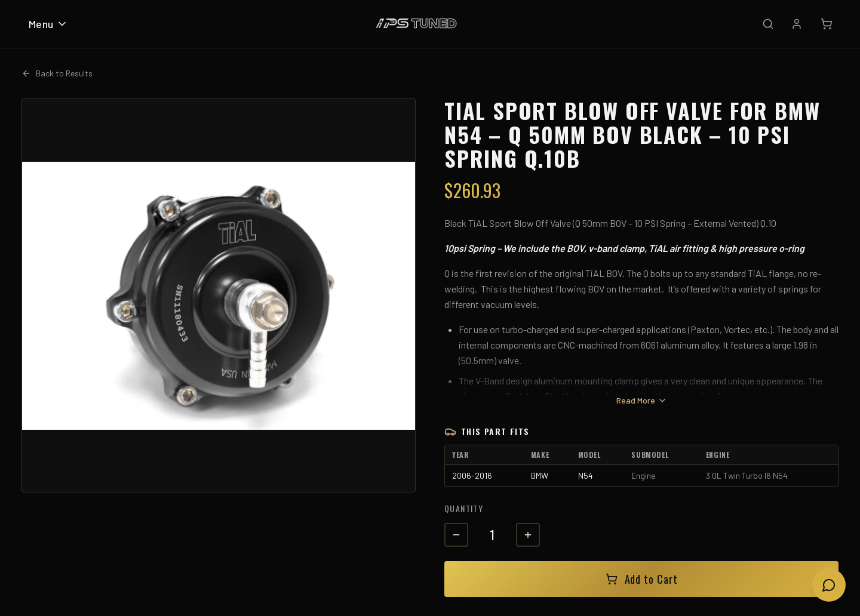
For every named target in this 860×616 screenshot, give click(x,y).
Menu (48, 24)
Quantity (464, 508)
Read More (642, 400)
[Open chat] (829, 585)
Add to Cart (642, 579)
